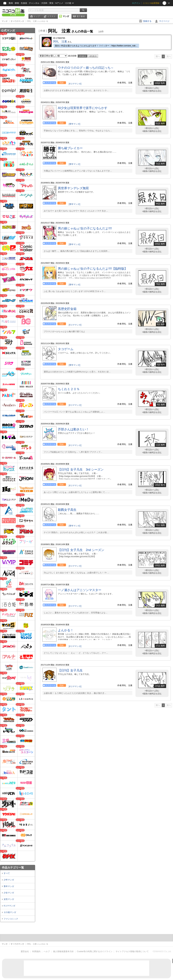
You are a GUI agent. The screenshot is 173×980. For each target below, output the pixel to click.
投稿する (147, 21)
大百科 (44, 3)
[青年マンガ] (75, 124)
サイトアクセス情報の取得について (132, 951)
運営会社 (25, 951)
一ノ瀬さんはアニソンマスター (80, 590)
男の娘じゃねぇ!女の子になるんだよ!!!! (85, 228)
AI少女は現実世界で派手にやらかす (83, 108)
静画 (17, 3)
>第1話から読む (152, 88)
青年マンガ (9, 886)
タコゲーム (66, 349)
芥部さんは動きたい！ (73, 429)
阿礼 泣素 (60, 42)
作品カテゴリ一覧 (13, 868)
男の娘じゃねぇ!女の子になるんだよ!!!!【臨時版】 (93, 269)
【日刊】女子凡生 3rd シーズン (81, 470)
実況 (51, 3)
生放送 (24, 3)
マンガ (66, 16)
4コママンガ (9, 906)
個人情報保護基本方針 (63, 951)
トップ (37, 16)
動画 (11, 3)
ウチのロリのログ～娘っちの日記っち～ (86, 68)
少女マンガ (9, 893)
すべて (7, 873)
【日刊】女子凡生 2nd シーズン (81, 550)
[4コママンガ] (75, 84)
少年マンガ (9, 880)
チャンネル (34, 3)
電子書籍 (81, 16)
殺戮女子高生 (67, 510)
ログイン (136, 3)
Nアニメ (59, 3)
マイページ (164, 21)
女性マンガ (9, 899)
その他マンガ (10, 912)
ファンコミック (11, 919)
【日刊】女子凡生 (70, 670)
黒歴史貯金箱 (67, 309)
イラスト (51, 16)
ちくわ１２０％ (69, 389)
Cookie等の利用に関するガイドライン (95, 951)
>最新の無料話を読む (152, 91)
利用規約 (36, 951)
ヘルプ (47, 951)
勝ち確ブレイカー (70, 148)
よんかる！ (66, 630)
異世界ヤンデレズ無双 (73, 188)
